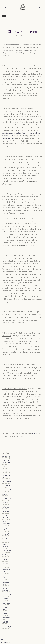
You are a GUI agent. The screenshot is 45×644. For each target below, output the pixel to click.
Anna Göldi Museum (6, 539)
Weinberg (5, 555)
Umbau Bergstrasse (6, 546)
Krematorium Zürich (6, 571)
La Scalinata (6, 507)
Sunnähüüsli (6, 511)
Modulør (34, 434)
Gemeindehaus (7, 498)
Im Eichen (5, 503)
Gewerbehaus (6, 467)
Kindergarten (6, 471)
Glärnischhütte (7, 551)
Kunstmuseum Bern (6, 476)
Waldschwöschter (7, 481)
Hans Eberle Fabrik (6, 565)
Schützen (5, 494)
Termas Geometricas (9, 138)
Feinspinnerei (6, 603)
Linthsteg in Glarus (6, 583)
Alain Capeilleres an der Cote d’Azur (14, 133)
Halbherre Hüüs (7, 626)
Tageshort (5, 613)
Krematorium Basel (6, 608)
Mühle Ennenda (7, 486)
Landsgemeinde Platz (7, 529)
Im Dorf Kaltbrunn (5, 517)
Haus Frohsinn (7, 594)
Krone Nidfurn (6, 534)
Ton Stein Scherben (5, 589)
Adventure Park (7, 456)
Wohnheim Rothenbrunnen (7, 461)
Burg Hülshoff (6, 559)
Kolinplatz (5, 622)
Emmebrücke (6, 618)
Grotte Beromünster (6, 523)
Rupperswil (6, 599)
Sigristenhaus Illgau (6, 577)
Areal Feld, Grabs (7, 490)
